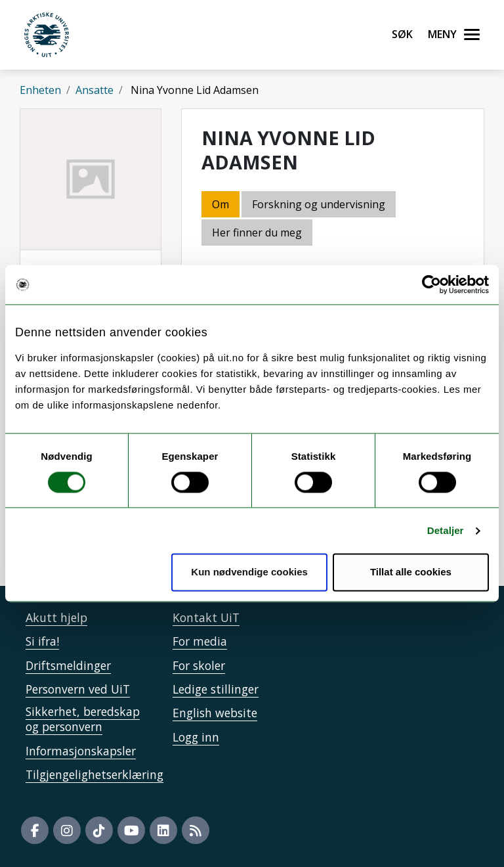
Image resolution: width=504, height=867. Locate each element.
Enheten (40, 90)
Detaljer (446, 530)
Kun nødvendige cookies (249, 572)
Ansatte (94, 90)
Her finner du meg (257, 233)
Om (220, 204)
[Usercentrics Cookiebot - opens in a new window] (431, 284)
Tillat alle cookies (411, 572)
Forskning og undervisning (319, 204)
